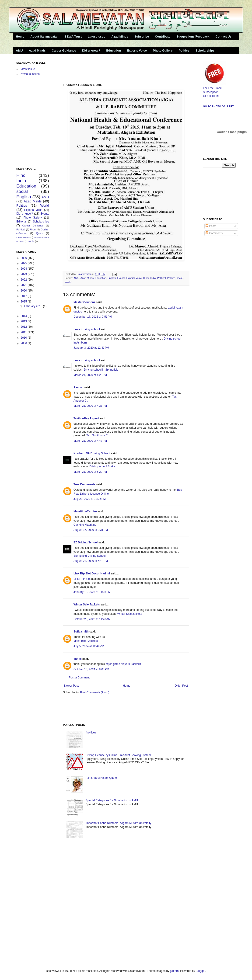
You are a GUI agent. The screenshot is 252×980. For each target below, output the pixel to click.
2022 (24, 280)
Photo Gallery (163, 50)
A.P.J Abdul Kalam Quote (101, 778)
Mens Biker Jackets (86, 641)
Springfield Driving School (89, 556)
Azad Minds (120, 36)
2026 (24, 258)
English (112, 278)
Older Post (181, 686)
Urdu (33, 229)
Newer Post (71, 686)
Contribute (163, 36)
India (153, 278)
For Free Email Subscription (214, 88)
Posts (211, 226)
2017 (24, 296)
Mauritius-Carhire (85, 511)
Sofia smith (81, 632)
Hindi (146, 278)
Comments (214, 233)
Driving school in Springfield (101, 370)
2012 (24, 327)
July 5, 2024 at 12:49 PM (89, 646)
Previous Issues (30, 74)
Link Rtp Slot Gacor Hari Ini (92, 573)
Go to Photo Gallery (218, 106)
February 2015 (33, 306)
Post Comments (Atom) (95, 692)
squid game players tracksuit (123, 664)
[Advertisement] (118, 68)
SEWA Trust (73, 36)
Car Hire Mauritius (85, 525)
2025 (24, 263)
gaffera (174, 971)
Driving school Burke (102, 466)
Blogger (201, 971)
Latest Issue (96, 36)
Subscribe (142, 36)
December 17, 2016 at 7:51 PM (93, 317)
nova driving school (87, 329)
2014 (24, 316)
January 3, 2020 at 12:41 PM (91, 348)
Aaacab (79, 387)
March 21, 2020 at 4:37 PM (90, 406)
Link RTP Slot (82, 579)
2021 (24, 285)
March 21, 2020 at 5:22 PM (90, 472)
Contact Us (224, 36)
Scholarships (205, 50)
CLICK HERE (211, 96)
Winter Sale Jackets (87, 605)
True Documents (84, 484)
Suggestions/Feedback (193, 36)
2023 (24, 274)
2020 (24, 291)
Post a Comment (79, 678)
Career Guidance (64, 50)
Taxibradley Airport (86, 418)
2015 (24, 302)
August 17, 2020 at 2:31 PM (91, 530)
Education (114, 50)
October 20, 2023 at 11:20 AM (92, 619)
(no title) (91, 733)
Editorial (21, 222)
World (68, 282)
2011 (24, 332)
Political (162, 278)
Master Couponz (84, 302)
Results (31, 241)
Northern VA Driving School (92, 453)
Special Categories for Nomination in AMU (112, 800)
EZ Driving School (86, 542)
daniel (78, 659)
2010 (24, 338)
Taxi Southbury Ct (97, 435)
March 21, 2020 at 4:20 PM (90, 375)
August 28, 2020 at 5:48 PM (91, 561)
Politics (184, 50)
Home (20, 36)
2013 (24, 321)
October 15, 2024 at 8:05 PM (91, 669)
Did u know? (91, 50)
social (180, 278)
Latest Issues (23, 237)
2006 (24, 343)
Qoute (40, 233)
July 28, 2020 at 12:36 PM (90, 499)
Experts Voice (137, 50)
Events (121, 278)
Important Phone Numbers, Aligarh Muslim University (118, 823)
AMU (19, 50)
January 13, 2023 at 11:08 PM (92, 592)
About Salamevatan (44, 36)
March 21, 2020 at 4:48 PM (90, 441)
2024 (24, 269)
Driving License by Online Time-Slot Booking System (118, 755)
